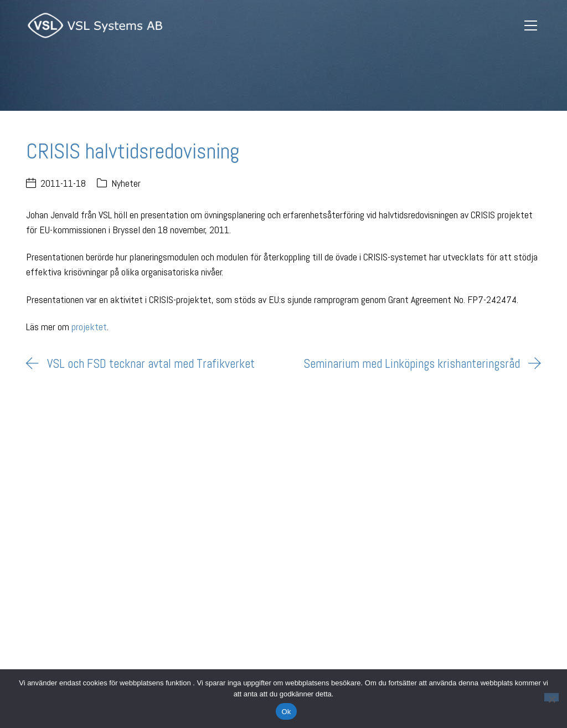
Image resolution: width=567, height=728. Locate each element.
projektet (89, 327)
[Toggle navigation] (531, 26)
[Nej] (551, 697)
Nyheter (126, 183)
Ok (286, 712)
